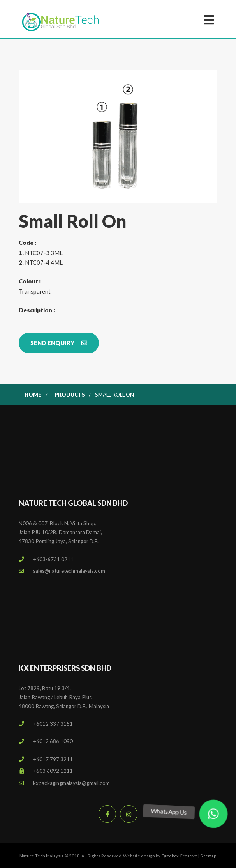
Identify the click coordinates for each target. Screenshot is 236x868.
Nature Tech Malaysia (42, 856)
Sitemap (208, 856)
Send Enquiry (59, 343)
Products (70, 395)
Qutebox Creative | (181, 856)
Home (33, 395)
